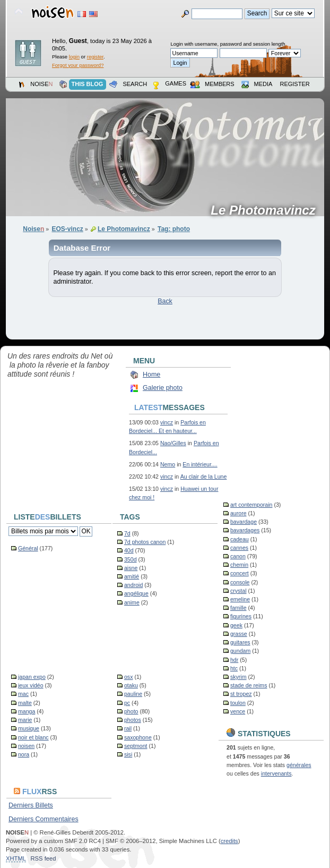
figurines (241, 616)
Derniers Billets (31, 805)
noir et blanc (33, 737)
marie (25, 720)
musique (29, 728)
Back (165, 301)
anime (132, 602)
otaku (131, 685)
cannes (239, 548)
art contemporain (251, 505)
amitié (132, 576)
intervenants (276, 773)
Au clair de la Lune (204, 476)
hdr (234, 660)
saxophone (138, 737)
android (133, 585)
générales (299, 765)
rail (128, 728)
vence (238, 711)
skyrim (238, 677)
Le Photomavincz (267, 210)
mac (23, 694)
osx (129, 677)
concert (240, 573)
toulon (238, 703)
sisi (128, 754)
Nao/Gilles (173, 443)
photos (133, 720)
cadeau (240, 539)
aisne (131, 568)
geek (236, 625)
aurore (238, 513)
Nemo (168, 464)
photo (131, 711)
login (74, 57)
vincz (167, 422)
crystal (238, 591)
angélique (136, 593)
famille (238, 608)
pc (127, 703)
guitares (240, 642)
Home (151, 375)
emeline (240, 599)
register (95, 57)
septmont (136, 746)
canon (238, 556)
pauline (133, 694)
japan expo (32, 677)
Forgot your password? (78, 65)
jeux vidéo (31, 685)
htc (234, 668)
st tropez (241, 694)
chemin (239, 565)
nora (24, 754)
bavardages (245, 530)
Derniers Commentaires (44, 819)
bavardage (244, 522)
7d (127, 533)
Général (28, 548)
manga (27, 711)
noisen (26, 746)
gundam (240, 651)
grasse (239, 634)
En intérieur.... (200, 464)
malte (25, 703)
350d (131, 559)
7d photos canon (145, 542)
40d (129, 550)
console (240, 582)
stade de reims (249, 685)
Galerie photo (163, 388)
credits (229, 841)
